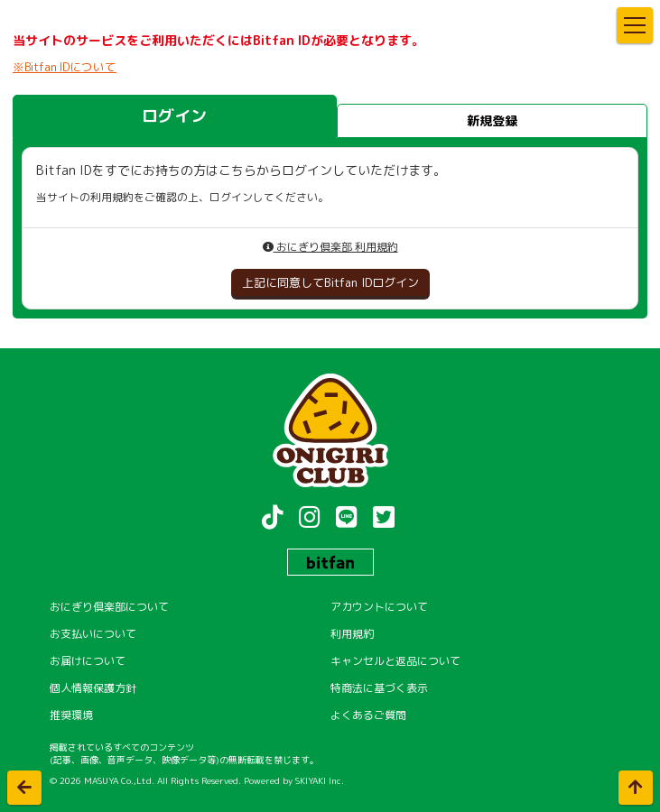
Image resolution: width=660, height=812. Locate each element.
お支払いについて (93, 634)
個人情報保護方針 (93, 688)
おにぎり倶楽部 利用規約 (330, 247)
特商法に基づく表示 (379, 688)
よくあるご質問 (368, 715)
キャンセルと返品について (395, 661)
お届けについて (88, 661)
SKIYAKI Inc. (320, 780)
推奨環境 (71, 715)
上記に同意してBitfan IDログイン (330, 282)
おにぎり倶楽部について (109, 607)
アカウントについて (379, 607)
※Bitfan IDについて (65, 67)
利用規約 (352, 634)
